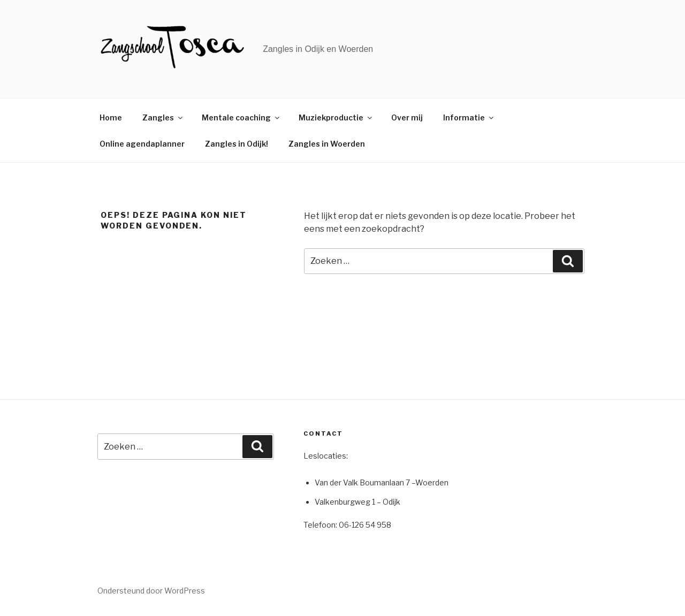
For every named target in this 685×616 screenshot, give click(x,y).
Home (111, 117)
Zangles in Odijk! (237, 144)
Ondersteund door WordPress (151, 591)
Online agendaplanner (142, 144)
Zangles (163, 117)
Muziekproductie (336, 117)
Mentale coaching (241, 117)
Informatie (469, 117)
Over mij (407, 117)
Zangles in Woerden (327, 144)
